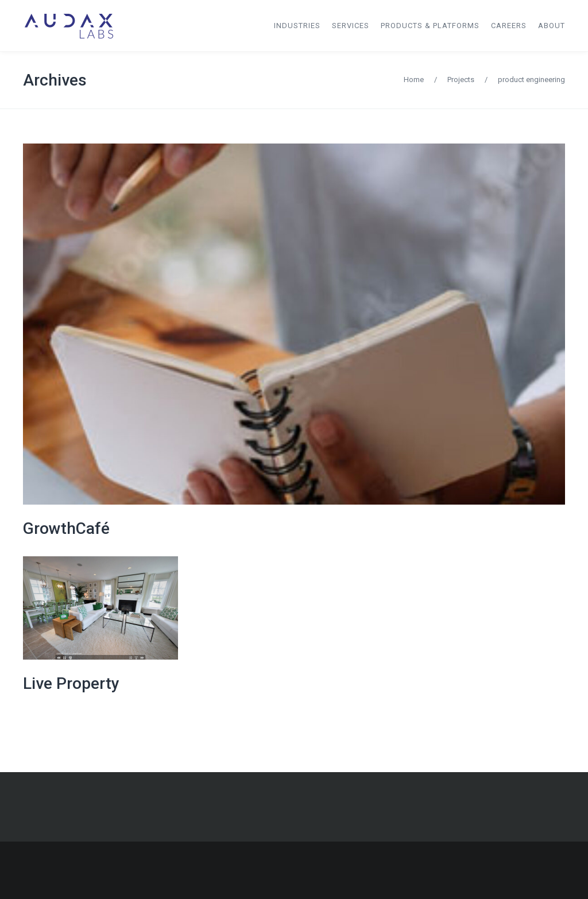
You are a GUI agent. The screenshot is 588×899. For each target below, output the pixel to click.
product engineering (531, 80)
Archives (55, 80)
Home (414, 80)
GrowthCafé (66, 528)
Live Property (71, 683)
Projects (461, 80)
